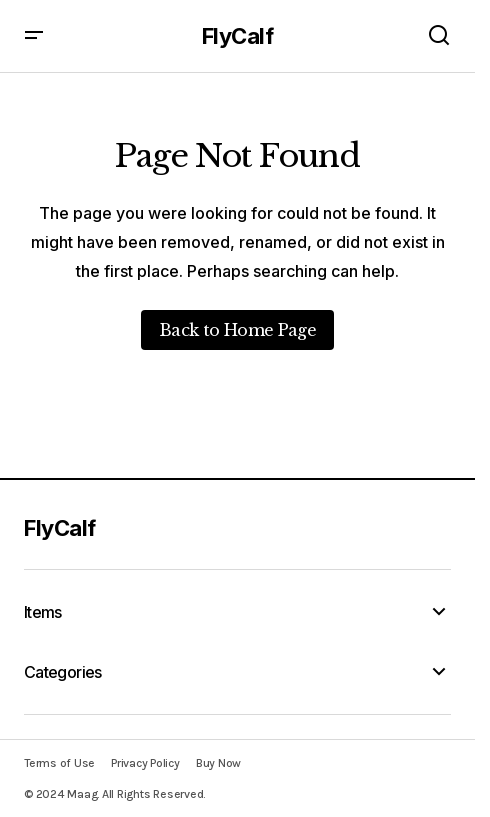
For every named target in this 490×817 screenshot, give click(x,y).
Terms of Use (59, 763)
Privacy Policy (145, 763)
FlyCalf (238, 36)
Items (43, 612)
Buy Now (218, 763)
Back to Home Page (237, 330)
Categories (63, 672)
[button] (34, 36)
